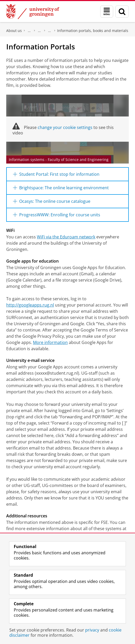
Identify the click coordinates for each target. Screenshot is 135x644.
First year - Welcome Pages (50, 31)
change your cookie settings (65, 127)
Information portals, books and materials (93, 31)
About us (14, 31)
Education (39, 31)
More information (50, 342)
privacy (92, 630)
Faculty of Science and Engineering (29, 31)
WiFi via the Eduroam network (66, 237)
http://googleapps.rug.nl (30, 305)
